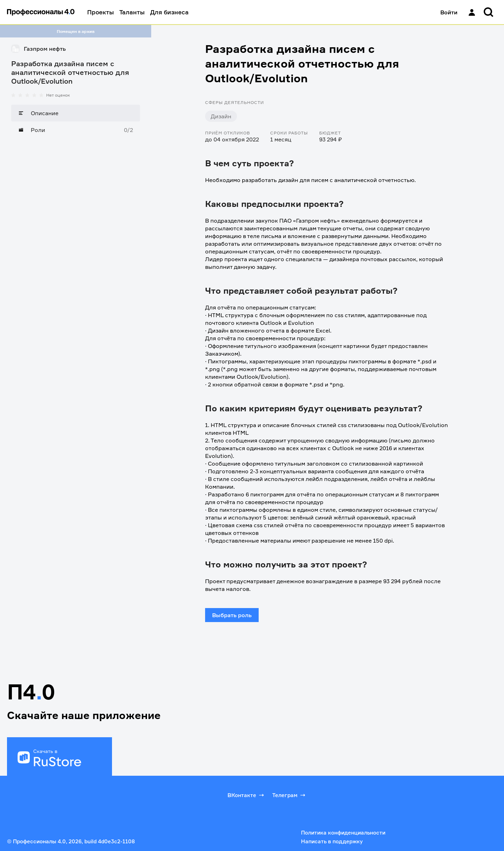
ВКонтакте (246, 795)
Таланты (132, 12)
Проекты (100, 12)
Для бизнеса (169, 12)
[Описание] (76, 113)
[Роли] (76, 130)
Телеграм (289, 795)
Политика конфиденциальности (343, 833)
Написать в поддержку (332, 841)
